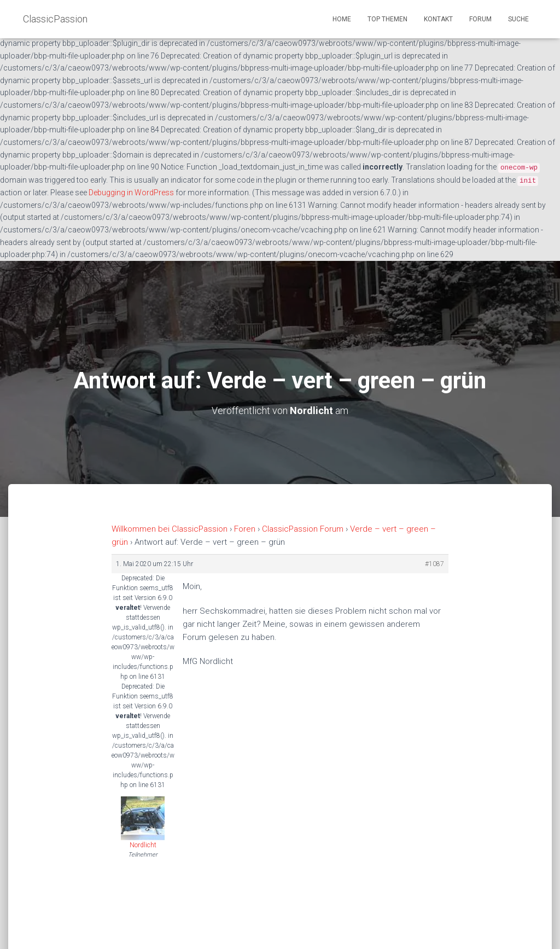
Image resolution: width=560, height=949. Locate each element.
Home (342, 19)
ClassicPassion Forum (303, 529)
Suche (518, 19)
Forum (480, 19)
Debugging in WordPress (131, 193)
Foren (245, 529)
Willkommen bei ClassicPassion (170, 529)
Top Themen (387, 19)
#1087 (434, 564)
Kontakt (438, 19)
